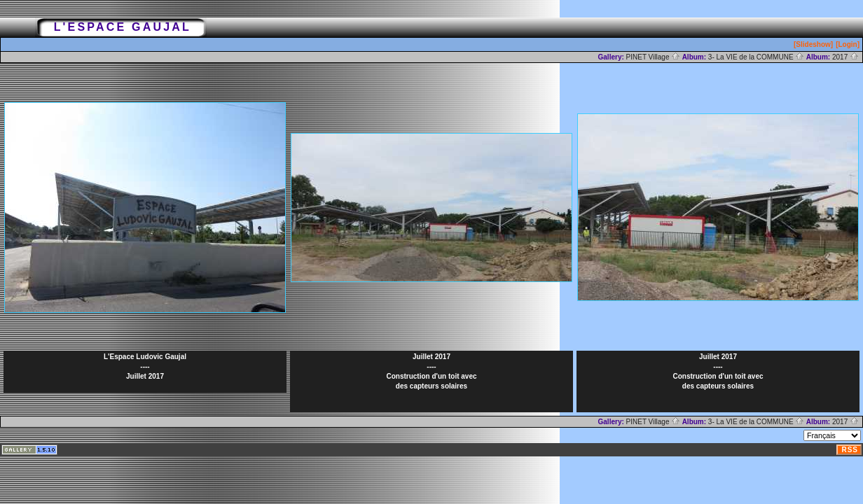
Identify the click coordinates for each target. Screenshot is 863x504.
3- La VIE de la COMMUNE (756, 57)
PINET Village (654, 57)
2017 (845, 57)
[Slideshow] (813, 44)
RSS (850, 450)
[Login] (848, 44)
